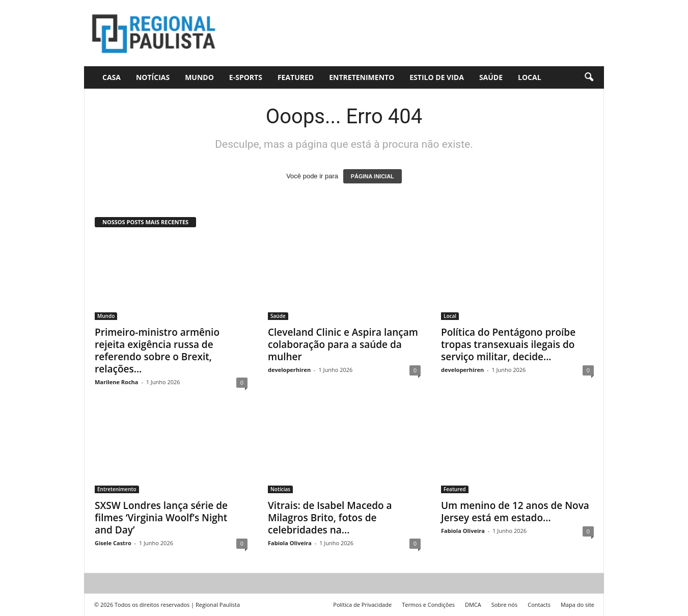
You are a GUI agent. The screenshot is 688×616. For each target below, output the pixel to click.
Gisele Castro (113, 543)
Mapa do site (577, 605)
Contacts (539, 605)
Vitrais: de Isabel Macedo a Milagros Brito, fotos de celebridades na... (330, 518)
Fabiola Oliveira (290, 543)
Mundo (199, 77)
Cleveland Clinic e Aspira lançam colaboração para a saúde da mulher (343, 344)
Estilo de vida (437, 77)
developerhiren (289, 370)
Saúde (491, 77)
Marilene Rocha (116, 382)
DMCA (473, 605)
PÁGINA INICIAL (373, 176)
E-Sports (246, 77)
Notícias (153, 77)
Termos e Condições (428, 605)
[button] (589, 77)
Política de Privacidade (362, 605)
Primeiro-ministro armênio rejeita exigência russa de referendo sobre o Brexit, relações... (157, 351)
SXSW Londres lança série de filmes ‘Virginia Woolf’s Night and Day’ (161, 518)
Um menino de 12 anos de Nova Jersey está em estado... (515, 512)
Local (530, 77)
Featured (296, 77)
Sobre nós (505, 605)
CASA (112, 77)
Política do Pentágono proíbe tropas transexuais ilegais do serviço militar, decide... (508, 344)
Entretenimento (362, 77)
